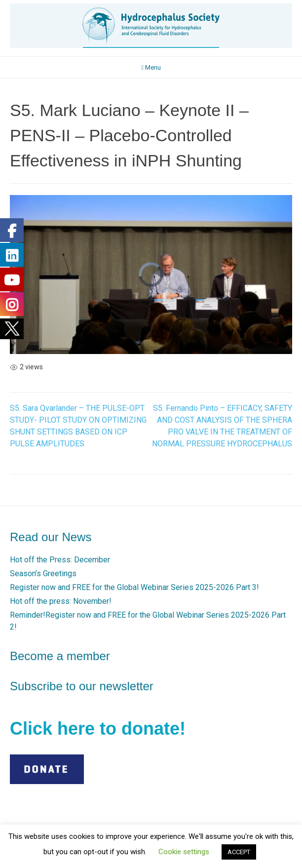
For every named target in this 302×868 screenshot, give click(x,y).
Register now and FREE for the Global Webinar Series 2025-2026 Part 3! (134, 587)
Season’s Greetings (43, 573)
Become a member (60, 656)
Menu (151, 67)
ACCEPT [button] (239, 852)
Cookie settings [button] (184, 852)
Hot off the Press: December (60, 560)
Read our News (51, 537)
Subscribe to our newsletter (82, 686)
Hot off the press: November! (61, 601)
